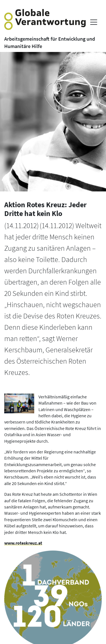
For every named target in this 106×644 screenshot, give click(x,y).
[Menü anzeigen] (94, 22)
